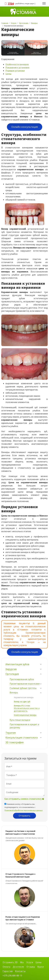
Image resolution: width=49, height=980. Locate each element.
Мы (22, 962)
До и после (18, 967)
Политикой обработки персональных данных (24, 810)
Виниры (14, 693)
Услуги (30, 962)
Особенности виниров (17, 64)
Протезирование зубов (22, 679)
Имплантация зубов (17, 664)
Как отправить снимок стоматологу (23, 799)
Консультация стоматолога (22, 737)
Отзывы (31, 967)
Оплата (6, 967)
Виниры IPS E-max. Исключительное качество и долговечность (27, 708)
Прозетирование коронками (25, 684)
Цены (8, 74)
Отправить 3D (10, 962)
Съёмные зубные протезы (23, 688)
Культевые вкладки (20, 720)
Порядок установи (15, 71)
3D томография (15, 742)
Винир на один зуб (22, 701)
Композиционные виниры (25, 715)
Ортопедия (12, 674)
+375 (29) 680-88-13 (12, 976)
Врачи (41, 967)
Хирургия (11, 669)
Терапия (11, 733)
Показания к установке (17, 68)
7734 (11, 4)
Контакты (20, 971)
